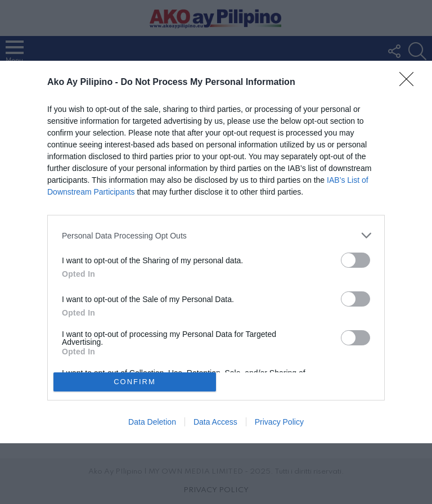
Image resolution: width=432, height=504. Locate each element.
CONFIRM (135, 381)
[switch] (355, 260)
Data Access (215, 422)
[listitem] (216, 235)
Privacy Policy (279, 422)
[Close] (410, 83)
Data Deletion (152, 422)
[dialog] (216, 252)
